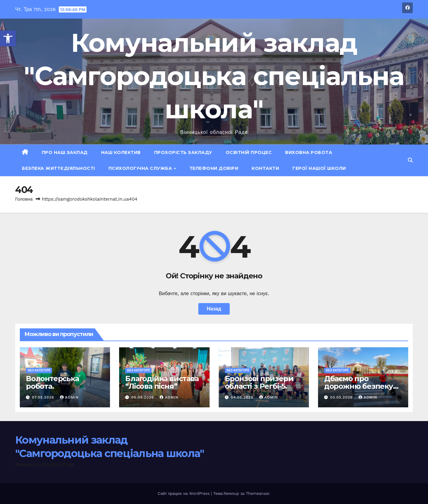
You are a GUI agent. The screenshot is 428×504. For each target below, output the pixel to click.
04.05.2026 (243, 397)
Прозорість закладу (183, 152)
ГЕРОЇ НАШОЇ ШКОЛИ (319, 168)
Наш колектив (121, 152)
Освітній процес (249, 152)
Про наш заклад (65, 152)
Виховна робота (309, 152)
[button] (8, 38)
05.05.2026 (143, 397)
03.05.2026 (342, 397)
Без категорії (39, 370)
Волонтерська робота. (52, 382)
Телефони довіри (214, 168)
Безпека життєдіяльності (58, 168)
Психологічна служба (141, 168)
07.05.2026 (44, 397)
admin (69, 397)
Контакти (265, 168)
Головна (24, 199)
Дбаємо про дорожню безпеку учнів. (359, 386)
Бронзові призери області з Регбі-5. (259, 382)
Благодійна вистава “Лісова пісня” (162, 382)
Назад (214, 309)
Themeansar (258, 493)
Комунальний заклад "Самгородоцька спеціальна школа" (214, 76)
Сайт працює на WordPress (184, 493)
